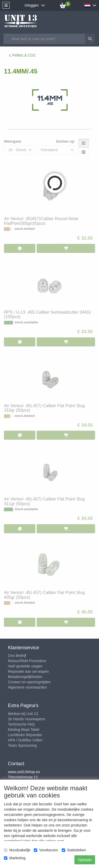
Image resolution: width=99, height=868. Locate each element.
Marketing (15, 858)
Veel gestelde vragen (25, 666)
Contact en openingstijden (29, 682)
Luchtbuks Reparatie (25, 735)
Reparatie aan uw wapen (28, 671)
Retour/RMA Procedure (27, 661)
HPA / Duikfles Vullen (25, 740)
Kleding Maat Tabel (24, 730)
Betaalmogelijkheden (25, 677)
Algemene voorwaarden (27, 687)
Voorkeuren (46, 850)
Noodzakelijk (17, 850)
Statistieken (74, 850)
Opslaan (85, 860)
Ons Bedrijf (17, 656)
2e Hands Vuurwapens (27, 719)
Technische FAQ (21, 724)
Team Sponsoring (22, 745)
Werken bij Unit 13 (23, 714)
